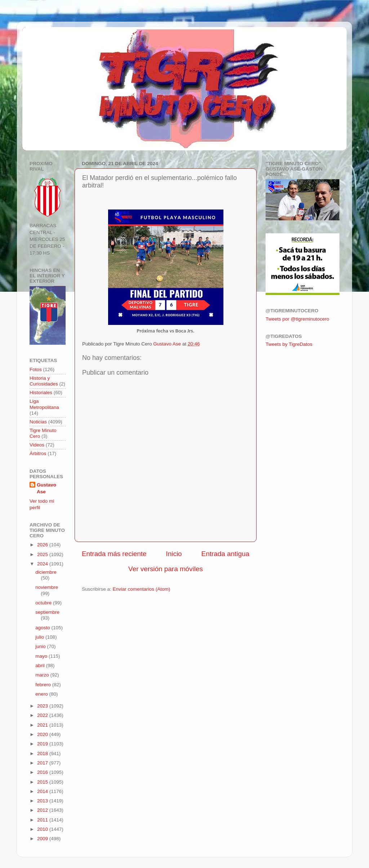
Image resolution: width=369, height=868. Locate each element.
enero (42, 694)
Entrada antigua (225, 554)
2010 (43, 829)
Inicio (174, 554)
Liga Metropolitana (44, 404)
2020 (43, 734)
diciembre (46, 572)
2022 (43, 715)
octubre (44, 603)
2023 (43, 706)
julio (40, 637)
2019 (43, 744)
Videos (37, 445)
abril (41, 666)
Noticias (38, 422)
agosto (43, 628)
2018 (43, 754)
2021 (43, 725)
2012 (43, 810)
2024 (43, 564)
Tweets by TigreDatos (289, 344)
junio (41, 646)
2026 (43, 545)
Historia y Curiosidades (44, 381)
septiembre (47, 612)
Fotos (36, 369)
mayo (42, 656)
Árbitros (38, 453)
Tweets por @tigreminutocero (297, 319)
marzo (43, 675)
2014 (43, 791)
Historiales (41, 393)
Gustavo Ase (46, 488)
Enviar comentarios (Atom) (142, 589)
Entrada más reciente (114, 554)
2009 (43, 839)
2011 (43, 820)
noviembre (47, 587)
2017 (43, 763)
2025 (43, 554)
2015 (43, 782)
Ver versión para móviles (166, 569)
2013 (43, 801)
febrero (44, 685)
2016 (43, 772)
